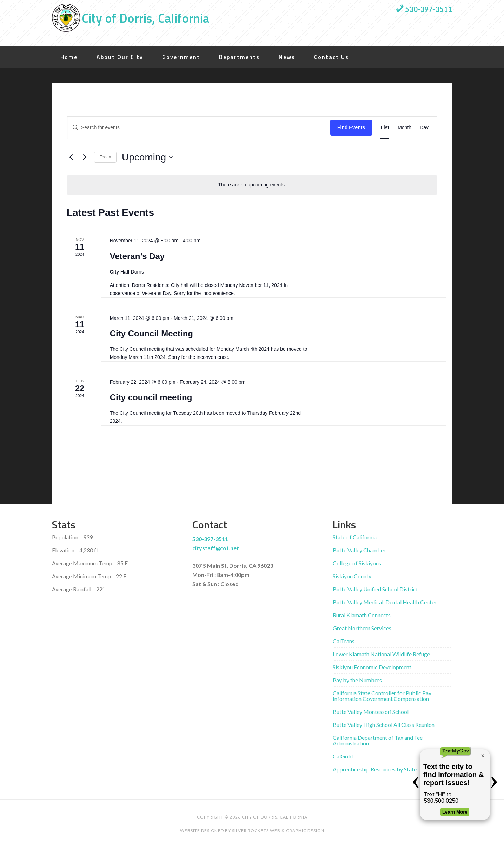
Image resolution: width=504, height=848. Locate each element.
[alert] (252, 185)
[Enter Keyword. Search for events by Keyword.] (199, 128)
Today (105, 157)
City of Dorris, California (145, 18)
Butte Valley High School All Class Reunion (384, 725)
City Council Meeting (151, 333)
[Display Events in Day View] (424, 128)
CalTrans (344, 641)
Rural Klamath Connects (362, 615)
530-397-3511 (424, 9)
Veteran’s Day (137, 256)
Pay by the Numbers (357, 680)
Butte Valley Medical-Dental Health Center (385, 602)
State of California (355, 537)
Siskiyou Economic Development (372, 667)
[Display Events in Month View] (404, 128)
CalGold (343, 756)
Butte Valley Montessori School (371, 712)
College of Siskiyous (357, 563)
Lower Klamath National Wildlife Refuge (381, 654)
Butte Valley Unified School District (375, 589)
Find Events (351, 127)
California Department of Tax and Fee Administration (378, 740)
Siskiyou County (352, 576)
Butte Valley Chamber (359, 550)
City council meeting (151, 397)
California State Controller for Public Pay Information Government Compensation (382, 696)
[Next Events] (85, 157)
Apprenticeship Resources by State (375, 769)
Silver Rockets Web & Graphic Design (278, 831)
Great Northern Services (362, 628)
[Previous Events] (71, 157)
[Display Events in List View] (385, 128)
